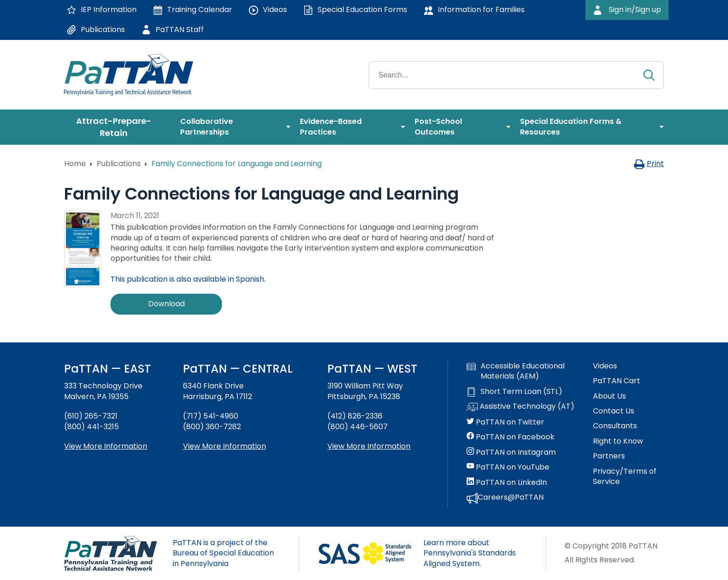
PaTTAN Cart (617, 381)
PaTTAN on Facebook (510, 437)
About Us (609, 396)
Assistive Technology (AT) (520, 407)
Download (166, 304)
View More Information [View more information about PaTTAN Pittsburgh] (369, 446)
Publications (119, 164)
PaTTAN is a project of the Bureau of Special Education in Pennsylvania (223, 553)
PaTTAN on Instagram (511, 452)
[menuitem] (117, 127)
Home (75, 164)
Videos (605, 366)
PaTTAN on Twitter (505, 422)
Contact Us (614, 411)
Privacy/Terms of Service (625, 477)
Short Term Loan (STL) (514, 392)
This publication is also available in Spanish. (188, 279)
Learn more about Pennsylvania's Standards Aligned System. (470, 553)
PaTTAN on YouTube (508, 467)
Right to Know (618, 441)
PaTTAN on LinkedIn (507, 483)
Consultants (615, 426)
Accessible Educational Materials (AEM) (516, 371)
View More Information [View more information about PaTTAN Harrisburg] (224, 446)
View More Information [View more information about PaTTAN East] (106, 446)
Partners (609, 456)
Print (649, 164)
